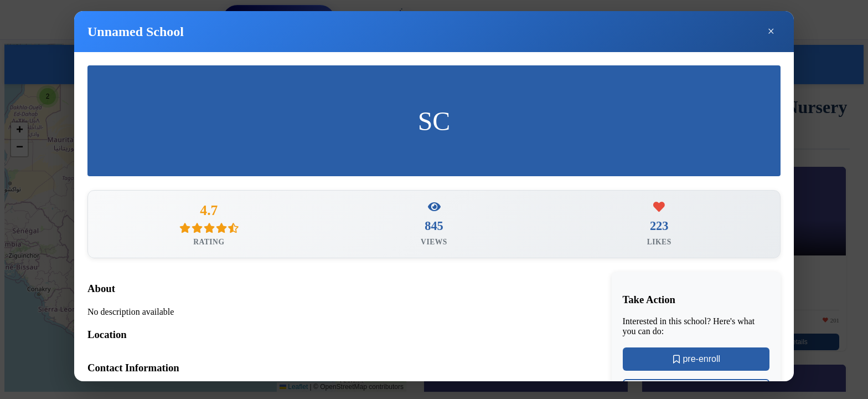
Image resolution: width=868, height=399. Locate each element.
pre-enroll (696, 362)
